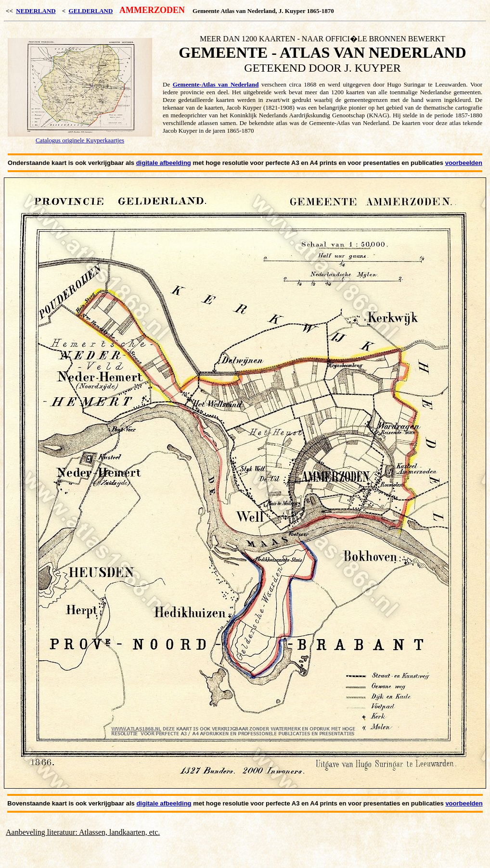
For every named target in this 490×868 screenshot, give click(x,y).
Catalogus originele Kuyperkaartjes (80, 140)
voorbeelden (464, 163)
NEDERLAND (36, 11)
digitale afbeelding (164, 163)
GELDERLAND (91, 11)
